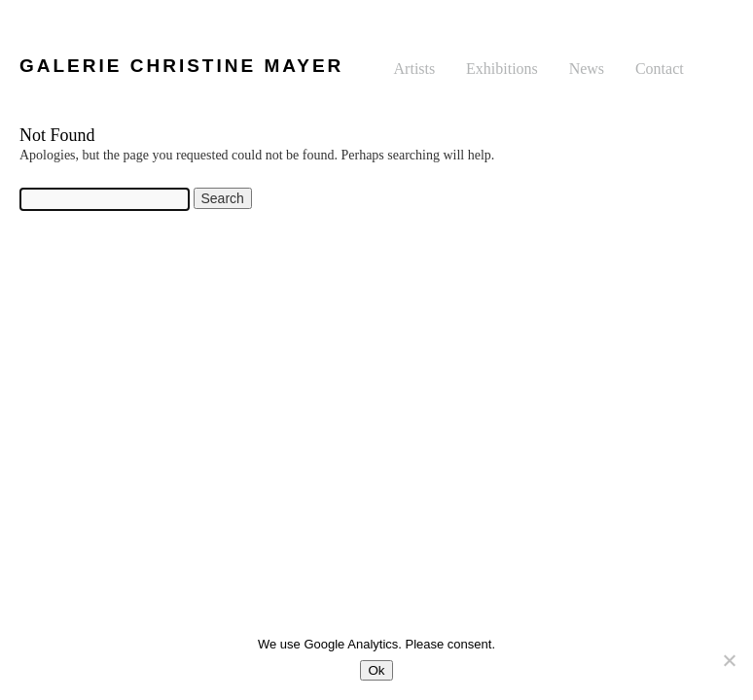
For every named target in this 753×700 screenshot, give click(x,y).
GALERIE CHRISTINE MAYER (181, 66)
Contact (660, 69)
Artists (415, 69)
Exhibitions (502, 69)
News (587, 69)
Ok (376, 670)
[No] (729, 660)
